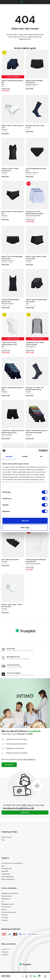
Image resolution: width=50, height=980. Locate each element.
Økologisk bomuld (7, 904)
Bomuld (4, 909)
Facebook (5, 952)
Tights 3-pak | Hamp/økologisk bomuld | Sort (36, 301)
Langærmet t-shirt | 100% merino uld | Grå (35, 344)
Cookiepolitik (6, 874)
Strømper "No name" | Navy (35, 126)
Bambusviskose (7, 896)
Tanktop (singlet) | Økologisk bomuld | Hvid (36, 561)
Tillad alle (25, 521)
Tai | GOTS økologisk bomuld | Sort (36, 170)
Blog (3, 840)
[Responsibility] (35, 976)
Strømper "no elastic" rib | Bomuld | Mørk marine (35, 389)
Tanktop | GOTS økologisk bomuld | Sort (10, 301)
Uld (3, 901)
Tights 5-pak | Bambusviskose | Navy (12, 389)
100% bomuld (6, 907)
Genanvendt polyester (9, 912)
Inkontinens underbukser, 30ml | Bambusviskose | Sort (13, 432)
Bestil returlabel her (8, 879)
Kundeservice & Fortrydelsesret (12, 863)
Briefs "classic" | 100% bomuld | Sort (12, 213)
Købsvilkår (5, 871)
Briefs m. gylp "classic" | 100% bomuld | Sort (36, 258)
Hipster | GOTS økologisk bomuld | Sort (34, 82)
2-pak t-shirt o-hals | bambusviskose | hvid (9, 344)
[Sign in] (27, 976)
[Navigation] (45, 976)
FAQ (3, 866)
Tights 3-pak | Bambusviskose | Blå (12, 82)
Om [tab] (41, 456)
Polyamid (5, 920)
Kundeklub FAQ (7, 869)
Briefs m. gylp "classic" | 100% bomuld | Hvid (12, 606)
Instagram (5, 955)
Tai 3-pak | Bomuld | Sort (10, 560)
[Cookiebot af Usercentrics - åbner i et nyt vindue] (39, 451)
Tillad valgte (25, 528)
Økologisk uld (6, 899)
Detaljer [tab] (25, 456)
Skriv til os (25, 812)
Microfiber (5, 918)
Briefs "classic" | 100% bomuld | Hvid (12, 127)
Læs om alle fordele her (26, 759)
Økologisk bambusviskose (10, 893)
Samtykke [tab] (9, 456)
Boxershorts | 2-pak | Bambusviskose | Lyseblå (34, 213)
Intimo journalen (7, 837)
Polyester (5, 915)
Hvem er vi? (5, 949)
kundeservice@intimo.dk (19, 808)
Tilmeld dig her (9, 765)
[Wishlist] (31, 976)
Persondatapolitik (7, 877)
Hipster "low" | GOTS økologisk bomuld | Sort (12, 258)
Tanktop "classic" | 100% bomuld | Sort (10, 170)
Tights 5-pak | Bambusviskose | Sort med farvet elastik (37, 432)
